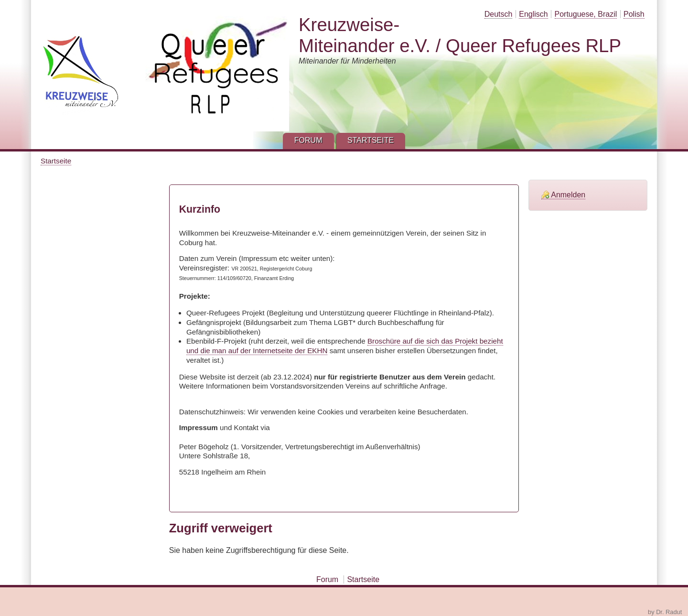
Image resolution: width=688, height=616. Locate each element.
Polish (634, 14)
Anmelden (568, 195)
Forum (327, 579)
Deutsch (499, 14)
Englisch (533, 14)
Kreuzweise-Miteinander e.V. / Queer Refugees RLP (460, 35)
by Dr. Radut (665, 612)
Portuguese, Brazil (586, 14)
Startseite (56, 161)
